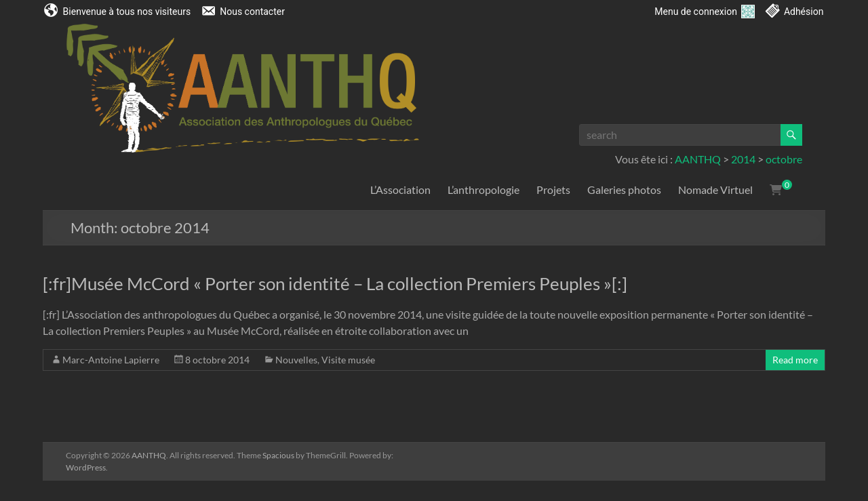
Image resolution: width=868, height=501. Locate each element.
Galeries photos (624, 189)
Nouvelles (296, 360)
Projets (553, 189)
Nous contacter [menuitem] (252, 12)
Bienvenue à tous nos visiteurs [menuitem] (127, 12)
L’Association (400, 189)
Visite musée (348, 360)
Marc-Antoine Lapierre (111, 360)
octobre (784, 159)
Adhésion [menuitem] (804, 12)
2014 (743, 159)
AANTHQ (698, 159)
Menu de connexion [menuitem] (705, 12)
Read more (795, 360)
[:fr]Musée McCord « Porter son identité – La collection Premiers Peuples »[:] (335, 283)
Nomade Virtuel (715, 189)
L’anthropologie (484, 189)
